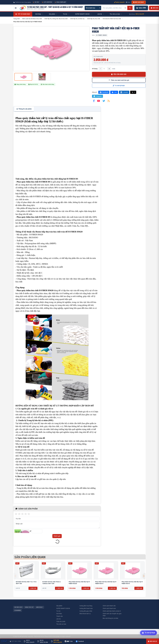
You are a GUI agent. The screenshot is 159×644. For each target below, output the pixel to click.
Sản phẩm (59, 606)
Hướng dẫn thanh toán (86, 608)
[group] (51, 49)
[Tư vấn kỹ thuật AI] (148, 633)
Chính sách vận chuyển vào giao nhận (112, 615)
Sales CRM (141, 8)
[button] (144, 576)
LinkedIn (124, 92)
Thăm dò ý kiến (61, 622)
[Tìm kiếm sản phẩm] (112, 8)
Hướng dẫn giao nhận (86, 611)
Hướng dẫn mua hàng (86, 606)
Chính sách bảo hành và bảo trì (112, 611)
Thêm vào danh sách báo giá (119, 80)
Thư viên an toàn (61, 624)
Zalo (114, 92)
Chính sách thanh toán (109, 608)
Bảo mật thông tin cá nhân (110, 618)
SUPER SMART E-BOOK (63, 608)
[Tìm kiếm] (130, 8)
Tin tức (58, 611)
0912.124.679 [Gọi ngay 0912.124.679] (119, 2)
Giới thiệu (59, 614)
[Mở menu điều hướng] (16, 8)
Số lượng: (95, 69)
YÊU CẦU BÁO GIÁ (119, 74)
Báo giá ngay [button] (139, 2)
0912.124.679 (140, 14)
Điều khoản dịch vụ (85, 614)
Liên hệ (58, 619)
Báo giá (33, 588)
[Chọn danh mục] (93, 8)
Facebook (104, 92)
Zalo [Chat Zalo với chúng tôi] (128, 2)
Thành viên (60, 616)
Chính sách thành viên (109, 606)
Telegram (97, 96)
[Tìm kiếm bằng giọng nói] (125, 8)
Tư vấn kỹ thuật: (119, 86)
